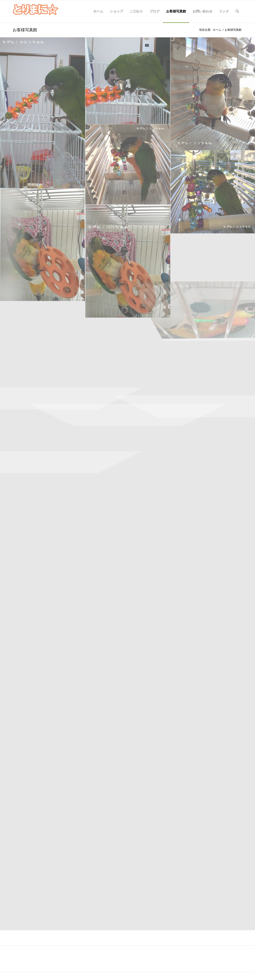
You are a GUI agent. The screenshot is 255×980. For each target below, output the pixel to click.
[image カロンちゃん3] (128, 81)
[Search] (237, 11)
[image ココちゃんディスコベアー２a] (128, 165)
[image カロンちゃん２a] (43, 113)
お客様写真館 (25, 30)
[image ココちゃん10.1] (43, 245)
